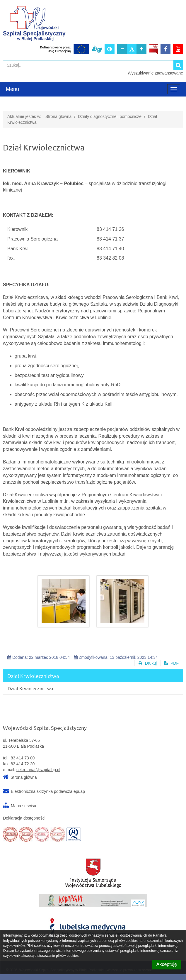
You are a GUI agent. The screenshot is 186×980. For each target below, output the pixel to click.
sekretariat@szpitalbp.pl (38, 770)
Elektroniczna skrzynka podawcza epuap (48, 791)
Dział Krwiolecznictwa (30, 688)
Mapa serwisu (23, 806)
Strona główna (59, 116)
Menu (12, 89)
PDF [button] (172, 663)
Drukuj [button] (148, 663)
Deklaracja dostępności (24, 818)
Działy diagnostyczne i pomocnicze (110, 116)
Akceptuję (167, 964)
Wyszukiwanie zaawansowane (155, 73)
